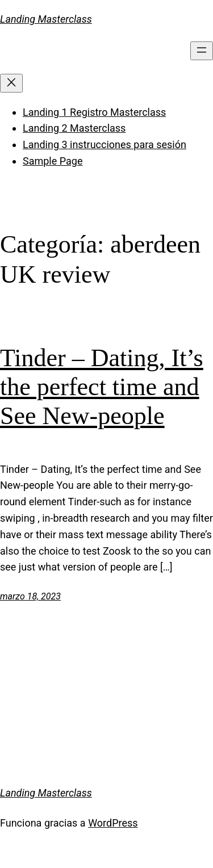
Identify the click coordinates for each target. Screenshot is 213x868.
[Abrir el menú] (202, 51)
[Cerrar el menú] (11, 83)
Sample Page (53, 161)
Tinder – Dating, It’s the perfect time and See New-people (102, 387)
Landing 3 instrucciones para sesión (105, 144)
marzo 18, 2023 (30, 596)
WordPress (113, 823)
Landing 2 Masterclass (74, 128)
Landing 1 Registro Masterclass (94, 112)
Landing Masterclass (46, 19)
